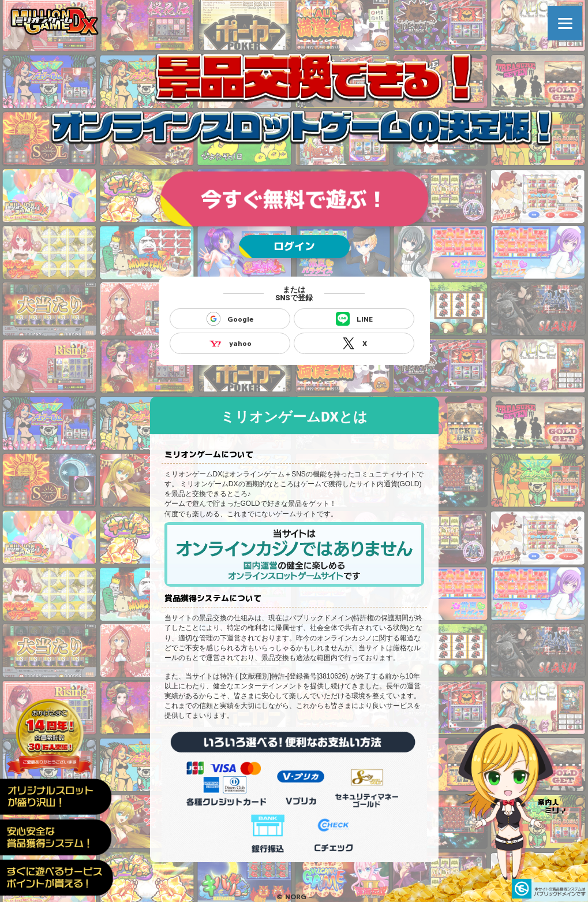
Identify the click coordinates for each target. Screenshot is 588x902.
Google (230, 319)
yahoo (230, 343)
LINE (354, 319)
